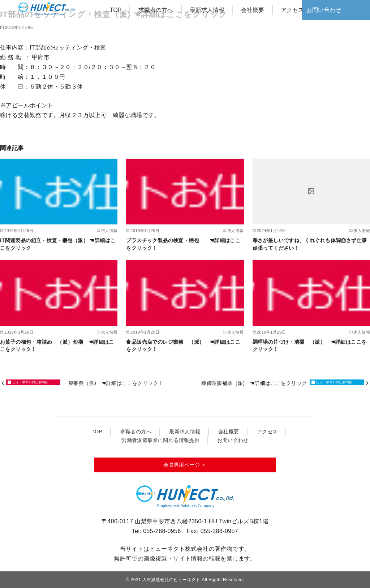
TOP (116, 10)
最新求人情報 (207, 10)
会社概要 (253, 10)
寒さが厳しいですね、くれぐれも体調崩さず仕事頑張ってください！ (310, 244)
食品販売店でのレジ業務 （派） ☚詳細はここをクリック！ (183, 345)
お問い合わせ (324, 10)
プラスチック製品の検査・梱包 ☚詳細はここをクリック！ (183, 244)
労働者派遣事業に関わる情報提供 (160, 440)
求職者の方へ (156, 10)
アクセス (292, 10)
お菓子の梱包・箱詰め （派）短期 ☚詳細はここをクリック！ (57, 345)
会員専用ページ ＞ (185, 465)
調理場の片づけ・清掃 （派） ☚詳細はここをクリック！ (310, 345)
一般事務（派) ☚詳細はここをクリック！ (116, 383)
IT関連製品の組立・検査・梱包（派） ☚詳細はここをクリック (58, 244)
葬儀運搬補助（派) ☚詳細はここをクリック (254, 383)
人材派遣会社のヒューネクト (171, 580)
